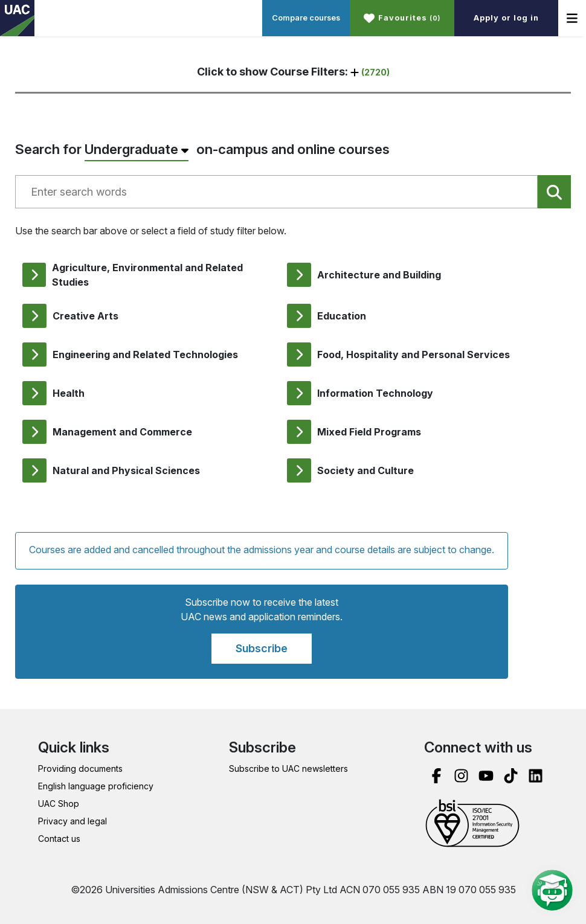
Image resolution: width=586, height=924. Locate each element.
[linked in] (536, 776)
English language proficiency (96, 786)
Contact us (59, 839)
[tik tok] (511, 776)
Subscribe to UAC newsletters (288, 768)
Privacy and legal (72, 821)
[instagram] (461, 776)
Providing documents (80, 768)
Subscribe (262, 648)
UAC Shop (59, 804)
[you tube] (486, 776)
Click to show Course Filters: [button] (293, 72)
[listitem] (147, 275)
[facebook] (436, 776)
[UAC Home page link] (17, 18)
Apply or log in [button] (506, 18)
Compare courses (306, 18)
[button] (402, 18)
